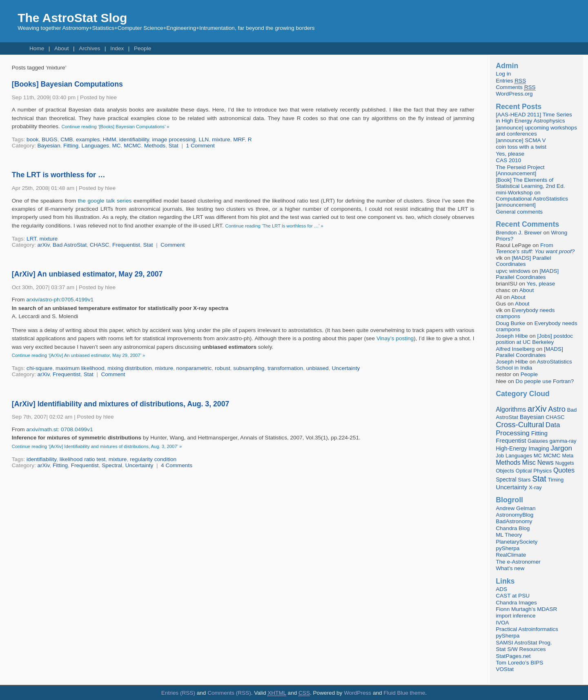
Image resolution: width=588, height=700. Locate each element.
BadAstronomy (514, 521)
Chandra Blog (513, 528)
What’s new (510, 568)
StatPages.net (513, 656)
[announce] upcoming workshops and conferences (536, 131)
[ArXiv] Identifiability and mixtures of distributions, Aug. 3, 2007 (121, 404)
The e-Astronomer (518, 562)
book (32, 139)
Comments (516, 87)
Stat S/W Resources (521, 649)
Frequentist (126, 245)
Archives (89, 48)
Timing (556, 480)
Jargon (561, 448)
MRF (239, 139)
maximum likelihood (80, 368)
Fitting (71, 146)
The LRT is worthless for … (59, 175)
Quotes (564, 470)
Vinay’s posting (395, 338)
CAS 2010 (508, 160)
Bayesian (49, 146)
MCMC (132, 146)
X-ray (535, 487)
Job (500, 456)
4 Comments (177, 465)
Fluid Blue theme (404, 693)
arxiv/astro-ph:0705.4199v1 (60, 300)
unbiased (317, 368)
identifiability (134, 139)
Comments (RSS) (229, 693)
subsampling (249, 368)
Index (117, 48)
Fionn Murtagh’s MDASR (526, 609)
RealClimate (511, 555)
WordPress (357, 693)
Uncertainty (346, 368)
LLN (204, 139)
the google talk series (105, 201)
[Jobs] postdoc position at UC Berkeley (534, 339)
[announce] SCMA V (521, 140)
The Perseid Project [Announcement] (520, 170)
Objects (505, 471)
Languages (95, 146)
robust (223, 368)
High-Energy (511, 449)
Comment (173, 245)
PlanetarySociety (517, 542)
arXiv (44, 245)
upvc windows (513, 271)
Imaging (539, 448)
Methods (155, 146)
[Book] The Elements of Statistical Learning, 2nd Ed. (530, 183)
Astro (557, 409)
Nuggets (565, 463)
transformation (285, 368)
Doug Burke (510, 323)
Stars (524, 480)
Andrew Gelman (516, 508)
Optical (524, 471)
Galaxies (538, 441)
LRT (31, 239)
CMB (67, 139)
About (62, 48)
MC (116, 146)
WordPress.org (514, 94)
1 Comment (200, 146)
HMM (109, 139)
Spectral (112, 465)
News (546, 462)
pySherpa (508, 548)
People (143, 48)
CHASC (100, 245)
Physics (542, 471)
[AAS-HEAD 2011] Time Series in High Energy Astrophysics (534, 118)
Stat (174, 146)
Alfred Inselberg (515, 349)
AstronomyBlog (514, 515)
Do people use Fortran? (545, 381)
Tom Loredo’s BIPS (519, 663)
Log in (503, 74)
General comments (519, 212)
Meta (568, 456)
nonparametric (194, 368)
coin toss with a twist (521, 147)
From (535, 248)
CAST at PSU (513, 596)
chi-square (39, 368)
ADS (501, 589)
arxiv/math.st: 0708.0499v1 (59, 429)
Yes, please (510, 154)
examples (88, 139)
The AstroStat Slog (72, 18)
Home (37, 48)
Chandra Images (516, 603)
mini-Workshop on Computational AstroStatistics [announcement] (532, 199)
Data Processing (528, 429)
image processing (174, 139)
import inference (516, 616)
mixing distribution (130, 368)
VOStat (505, 669)
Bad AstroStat (70, 245)
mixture (221, 139)
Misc (529, 462)
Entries (511, 81)
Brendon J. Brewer (519, 233)
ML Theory (509, 535)
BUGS (50, 139)
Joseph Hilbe (512, 336)
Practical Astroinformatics (527, 629)
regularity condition (153, 459)
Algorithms (511, 409)
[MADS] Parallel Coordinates (523, 261)
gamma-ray (563, 441)
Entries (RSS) (178, 693)
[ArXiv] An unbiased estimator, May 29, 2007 (87, 274)
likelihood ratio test (83, 459)
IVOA (502, 623)
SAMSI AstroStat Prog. (524, 643)
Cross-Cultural (520, 425)
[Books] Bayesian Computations (67, 84)
